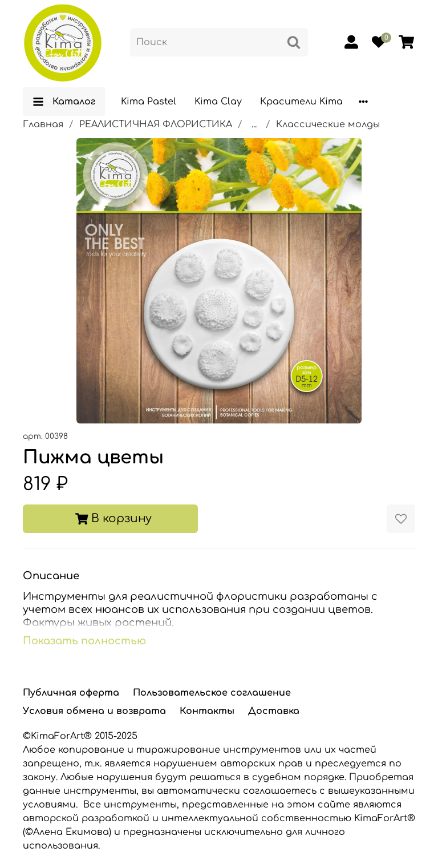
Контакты (207, 711)
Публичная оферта (71, 693)
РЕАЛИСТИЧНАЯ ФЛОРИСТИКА (156, 124)
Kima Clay (218, 102)
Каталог (64, 102)
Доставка (274, 711)
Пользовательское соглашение (212, 693)
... (254, 124)
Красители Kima (301, 102)
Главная (43, 124)
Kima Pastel (149, 102)
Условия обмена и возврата (94, 711)
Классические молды (328, 124)
